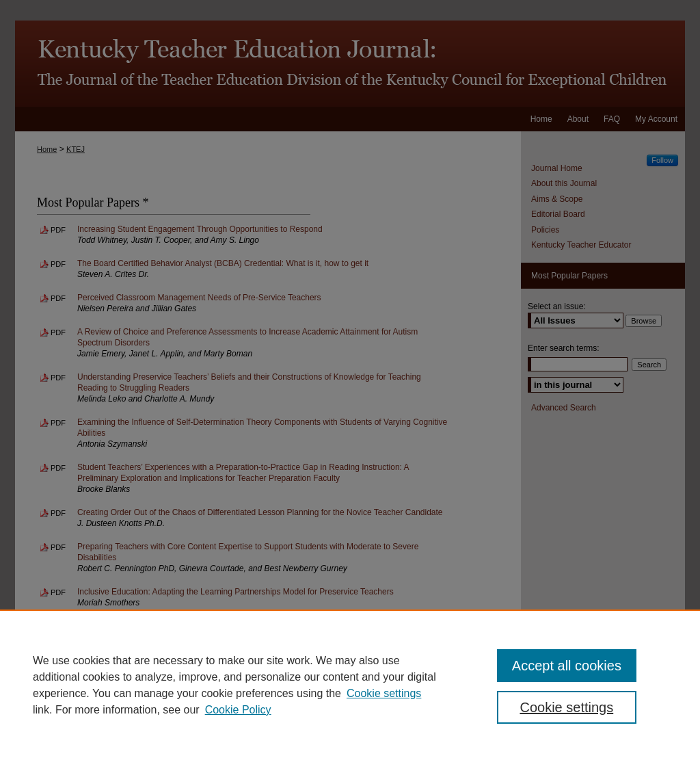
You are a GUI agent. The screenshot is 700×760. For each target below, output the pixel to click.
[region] (350, 685)
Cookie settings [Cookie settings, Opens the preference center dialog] (566, 707)
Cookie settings (384, 693)
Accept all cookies (567, 666)
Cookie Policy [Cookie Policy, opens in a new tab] (238, 710)
